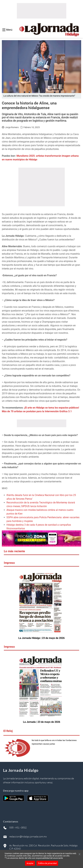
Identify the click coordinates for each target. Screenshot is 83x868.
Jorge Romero (12, 127)
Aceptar (30, 863)
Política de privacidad (47, 863)
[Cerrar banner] (80, 854)
